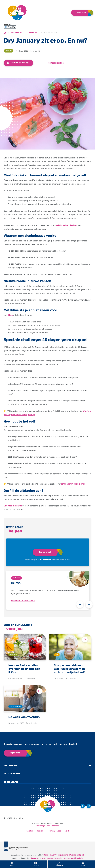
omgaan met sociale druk (73, 484)
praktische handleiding (66, 225)
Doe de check (81, 13)
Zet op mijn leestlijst (18, 63)
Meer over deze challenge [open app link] (23, 601)
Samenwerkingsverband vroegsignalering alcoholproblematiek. (57, 858)
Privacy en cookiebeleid (59, 831)
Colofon (30, 831)
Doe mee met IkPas (13, 506)
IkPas (10, 315)
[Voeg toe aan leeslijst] (39, 639)
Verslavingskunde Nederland (47, 826)
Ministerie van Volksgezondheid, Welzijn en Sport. (64, 855)
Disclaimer (41, 831)
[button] (8, 24)
